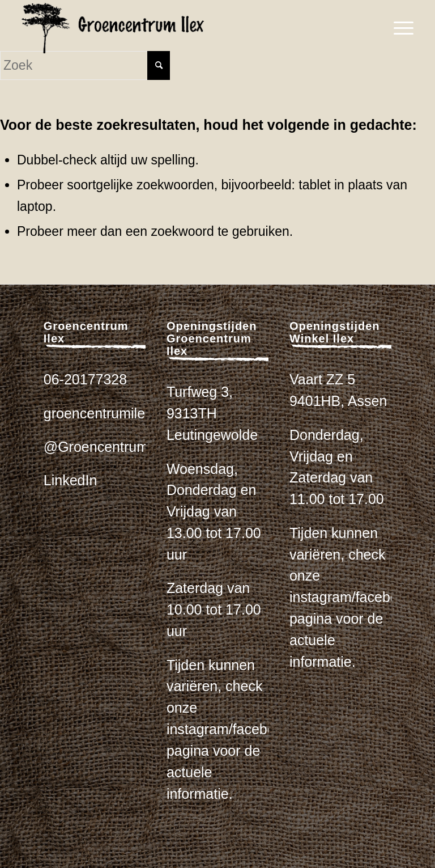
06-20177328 (85, 379)
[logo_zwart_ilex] (113, 28)
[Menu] (398, 28)
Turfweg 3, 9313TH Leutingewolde (212, 413)
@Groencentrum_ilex (111, 447)
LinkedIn (71, 480)
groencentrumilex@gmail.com (137, 413)
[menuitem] (398, 28)
